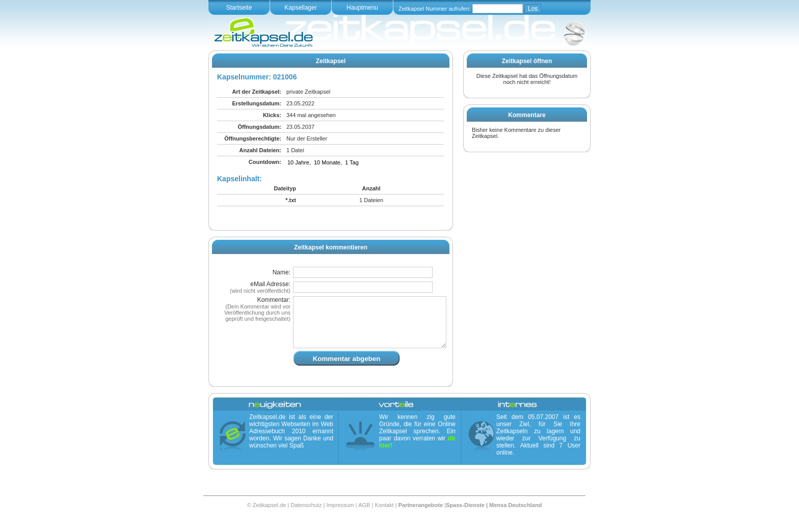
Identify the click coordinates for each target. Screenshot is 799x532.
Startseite (239, 8)
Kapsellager (300, 8)
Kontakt (384, 517)
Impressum (340, 517)
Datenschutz (306, 517)
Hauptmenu (362, 8)
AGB (364, 517)
